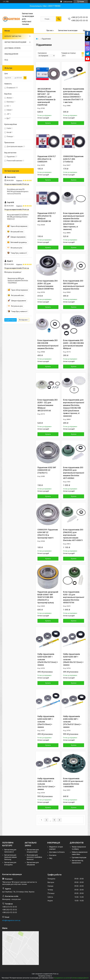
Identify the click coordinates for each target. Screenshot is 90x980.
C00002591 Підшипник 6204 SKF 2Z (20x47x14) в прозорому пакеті (48, 534)
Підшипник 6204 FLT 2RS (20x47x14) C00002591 (47, 159)
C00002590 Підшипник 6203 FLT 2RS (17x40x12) (73, 159)
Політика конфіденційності (80, 978)
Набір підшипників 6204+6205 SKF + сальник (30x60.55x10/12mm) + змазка (73, 659)
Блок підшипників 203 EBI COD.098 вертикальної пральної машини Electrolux (48, 344)
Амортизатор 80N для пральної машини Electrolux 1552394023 (18, 281)
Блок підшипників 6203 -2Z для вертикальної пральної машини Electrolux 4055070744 (74, 597)
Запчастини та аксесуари (68, 30)
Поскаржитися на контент (62, 978)
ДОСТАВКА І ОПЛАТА (12, 48)
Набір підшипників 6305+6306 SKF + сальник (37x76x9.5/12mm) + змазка (72, 722)
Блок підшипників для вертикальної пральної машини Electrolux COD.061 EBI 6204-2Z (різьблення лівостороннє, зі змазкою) (74, 221)
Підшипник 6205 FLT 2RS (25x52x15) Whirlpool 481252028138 (47, 217)
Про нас (49, 30)
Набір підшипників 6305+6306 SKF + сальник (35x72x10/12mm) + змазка (46, 784)
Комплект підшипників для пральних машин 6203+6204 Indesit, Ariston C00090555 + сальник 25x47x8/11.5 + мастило (74, 95)
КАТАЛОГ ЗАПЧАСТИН (13, 36)
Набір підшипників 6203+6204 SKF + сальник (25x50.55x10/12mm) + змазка (48, 659)
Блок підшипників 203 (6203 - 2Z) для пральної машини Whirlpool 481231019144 (47, 405)
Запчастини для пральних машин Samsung (11, 857)
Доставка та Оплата (57, 852)
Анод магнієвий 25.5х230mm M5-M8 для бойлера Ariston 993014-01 (18, 217)
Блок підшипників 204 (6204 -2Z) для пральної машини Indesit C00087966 (47, 285)
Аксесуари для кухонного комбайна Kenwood (34, 857)
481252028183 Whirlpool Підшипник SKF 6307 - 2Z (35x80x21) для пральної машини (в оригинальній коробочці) (47, 97)
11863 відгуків (68, 2)
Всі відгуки (23, 320)
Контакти (53, 855)
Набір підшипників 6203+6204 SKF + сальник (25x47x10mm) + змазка (46, 722)
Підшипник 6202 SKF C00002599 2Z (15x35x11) (47, 470)
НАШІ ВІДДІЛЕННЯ (11, 54)
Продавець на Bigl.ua (45, 976)
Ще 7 (8, 118)
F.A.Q (6, 60)
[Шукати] (59, 19)
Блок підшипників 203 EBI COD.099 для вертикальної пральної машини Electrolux (74, 285)
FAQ (51, 858)
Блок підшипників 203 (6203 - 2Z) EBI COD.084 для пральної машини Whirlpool (73, 344)
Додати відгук (11, 320)
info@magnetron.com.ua (11, 920)
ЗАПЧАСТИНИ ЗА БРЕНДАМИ (15, 42)
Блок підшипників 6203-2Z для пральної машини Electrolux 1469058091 (73, 782)
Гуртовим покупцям (79, 857)
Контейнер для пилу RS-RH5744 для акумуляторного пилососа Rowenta (18, 191)
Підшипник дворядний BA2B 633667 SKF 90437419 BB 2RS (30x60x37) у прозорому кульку (48, 597)
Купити (48, 123)
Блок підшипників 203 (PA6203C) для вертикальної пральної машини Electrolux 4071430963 (74, 473)
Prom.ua (56, 974)
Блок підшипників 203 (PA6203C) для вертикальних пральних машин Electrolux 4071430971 (73, 535)
